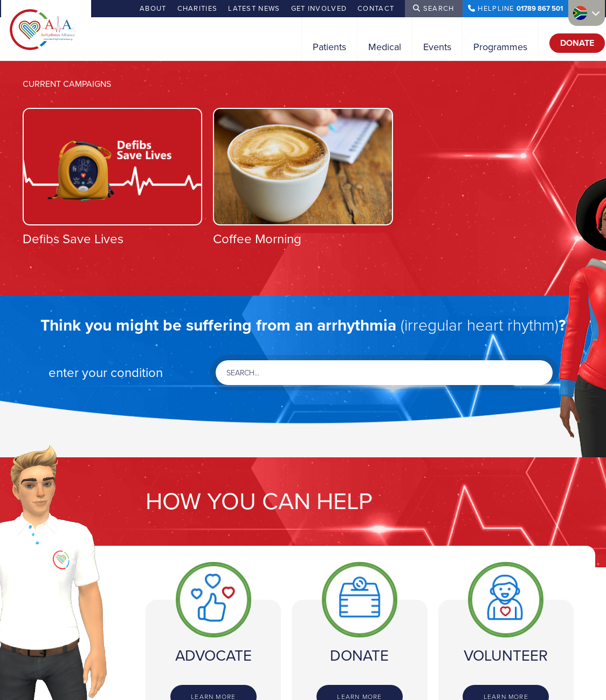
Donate (577, 43)
